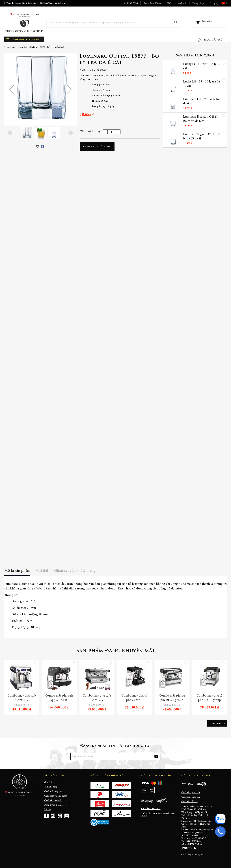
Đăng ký (214, 3)
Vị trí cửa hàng (51, 787)
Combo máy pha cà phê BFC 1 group (209, 698)
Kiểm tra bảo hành (177, 3)
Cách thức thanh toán (151, 809)
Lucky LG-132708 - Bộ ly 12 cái (200, 66)
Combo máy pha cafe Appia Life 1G (59, 698)
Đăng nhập (198, 3)
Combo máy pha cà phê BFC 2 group (172, 698)
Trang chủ (10, 47)
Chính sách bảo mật (53, 801)
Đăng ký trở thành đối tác (56, 805)
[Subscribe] (156, 756)
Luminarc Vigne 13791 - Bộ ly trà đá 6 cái (202, 137)
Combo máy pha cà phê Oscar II (134, 698)
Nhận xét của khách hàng (75, 571)
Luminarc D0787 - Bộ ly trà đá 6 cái (201, 101)
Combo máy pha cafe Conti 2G (97, 698)
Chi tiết (42, 571)
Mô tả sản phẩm (17, 571)
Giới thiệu (49, 782)
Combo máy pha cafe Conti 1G (22, 698)
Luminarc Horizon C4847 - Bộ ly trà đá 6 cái (201, 119)
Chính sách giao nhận (191, 793)
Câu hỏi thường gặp (53, 791)
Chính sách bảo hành (191, 797)
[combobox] (114, 22)
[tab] (17, 572)
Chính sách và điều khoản (56, 796)
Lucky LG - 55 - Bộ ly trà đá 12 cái (201, 84)
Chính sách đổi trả (189, 802)
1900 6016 (132, 3)
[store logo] (24, 23)
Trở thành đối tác (152, 3)
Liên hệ (47, 810)
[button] (226, 3)
